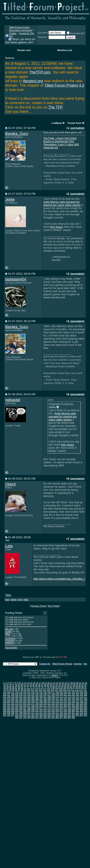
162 (25, 697)
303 (85, 710)
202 (17, 701)
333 (37, 715)
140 (21, 694)
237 (73, 704)
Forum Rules (11, 648)
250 (41, 706)
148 (53, 694)
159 (13, 697)
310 (29, 713)
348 (25, 717)
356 (57, 717)
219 (85, 701)
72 (31, 688)
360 (73, 717)
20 (48, 683)
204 (25, 701)
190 (53, 699)
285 (13, 710)
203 (21, 701)
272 (45, 708)
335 (45, 715)
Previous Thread (38, 606)
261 (85, 706)
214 (65, 701)
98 (22, 690)
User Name (43, 33)
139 (17, 694)
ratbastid (13, 400)
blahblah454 (16, 279)
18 (43, 683)
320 (69, 713)
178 (5, 699)
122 (33, 692)
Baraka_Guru (17, 134)
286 (17, 710)
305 (9, 713)
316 (53, 713)
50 (51, 685)
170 (57, 697)
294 (49, 710)
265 (17, 708)
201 (13, 701)
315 (49, 713)
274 (53, 708)
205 (29, 701)
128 (57, 692)
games (14, 600)
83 (62, 688)
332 (33, 715)
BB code (9, 629)
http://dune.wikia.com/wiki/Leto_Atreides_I (59, 579)
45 (36, 685)
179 (9, 699)
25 (63, 683)
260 (81, 706)
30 (77, 683)
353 (45, 717)
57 (71, 685)
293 (45, 710)
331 (29, 715)
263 (9, 708)
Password (42, 37)
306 (13, 713)
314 (45, 713)
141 (25, 694)
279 (73, 708)
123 (37, 692)
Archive (78, 664)
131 (69, 692)
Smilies (9, 631)
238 (77, 704)
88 (77, 688)
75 (39, 688)
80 (54, 688)
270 (37, 708)
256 (65, 706)
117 (13, 692)
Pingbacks (10, 641)
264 (13, 708)
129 (61, 692)
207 (37, 701)
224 (21, 704)
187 (41, 699)
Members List (65, 50)
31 (80, 683)
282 (85, 708)
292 (41, 710)
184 (29, 699)
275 (57, 708)
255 (61, 706)
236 (69, 704)
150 (61, 694)
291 (37, 710)
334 (41, 715)
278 (69, 708)
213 (61, 701)
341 (69, 715)
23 (57, 683)
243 (13, 706)
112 (77, 690)
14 (31, 683)
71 (28, 688)
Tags (8, 595)
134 (81, 692)
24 (60, 683)
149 (57, 694)
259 (77, 706)
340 (65, 715)
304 (5, 713)
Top (85, 664)
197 (81, 699)
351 (37, 717)
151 (65, 694)
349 (29, 717)
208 (41, 701)
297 (61, 710)
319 (65, 713)
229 (41, 704)
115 (5, 692)
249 (37, 706)
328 (17, 715)
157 (5, 697)
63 (5, 688)
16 (37, 683)
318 (61, 713)
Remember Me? (76, 33)
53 (59, 685)
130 (65, 692)
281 (81, 708)
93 (8, 690)
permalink (77, 128)
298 (65, 710)
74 (36, 688)
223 (17, 704)
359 (69, 717)
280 (77, 708)
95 (13, 690)
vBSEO (55, 675)
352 (41, 717)
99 (25, 690)
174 (73, 697)
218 (81, 701)
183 (25, 699)
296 (57, 710)
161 (21, 697)
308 (21, 713)
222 (13, 704)
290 (33, 710)
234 (61, 704)
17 (40, 683)
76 (42, 688)
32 (83, 683)
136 (5, 694)
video (26, 600)
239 (81, 704)
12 (25, 683)
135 (85, 692)
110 (69, 690)
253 (53, 706)
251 (45, 706)
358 (65, 717)
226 (29, 704)
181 (17, 699)
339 (61, 715)
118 (17, 692)
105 (48, 690)
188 (45, 699)
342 (73, 715)
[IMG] (8, 634)
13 (28, 683)
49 (48, 685)
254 (57, 706)
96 (16, 690)
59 (77, 685)
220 (5, 704)
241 (5, 706)
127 (53, 692)
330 (25, 715)
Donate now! (24, 50)
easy (7, 600)
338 (57, 715)
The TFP (56, 107)
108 (61, 690)
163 (29, 697)
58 (74, 685)
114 (85, 690)
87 (74, 688)
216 (73, 701)
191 (57, 699)
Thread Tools (74, 123)
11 (22, 683)
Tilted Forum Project (62, 664)
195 (73, 699)
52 (57, 685)
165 (37, 697)
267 (25, 708)
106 (53, 690)
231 (49, 704)
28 (71, 683)
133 (77, 692)
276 (61, 708)
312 (37, 713)
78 (48, 688)
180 (13, 699)
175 (77, 697)
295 (53, 710)
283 (5, 710)
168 (49, 697)
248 (33, 706)
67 (16, 688)
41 (25, 685)
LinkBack (57, 123)
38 (16, 685)
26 (66, 683)
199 (5, 701)
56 (68, 685)
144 (37, 694)
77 (45, 688)
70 (25, 688)
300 (73, 710)
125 (45, 692)
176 (81, 697)
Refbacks (10, 643)
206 (33, 701)
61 (82, 685)
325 (5, 715)
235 (65, 704)
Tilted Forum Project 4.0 (64, 85)
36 (10, 685)
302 (81, 710)
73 (33, 688)
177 (85, 697)
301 (77, 710)
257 (69, 706)
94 (10, 690)
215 (69, 701)
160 (17, 697)
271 (41, 708)
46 (39, 685)
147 (49, 694)
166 (41, 697)
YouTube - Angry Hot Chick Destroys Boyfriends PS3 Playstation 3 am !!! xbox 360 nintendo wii (61, 143)
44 (33, 685)
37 (13, 685)
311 (33, 713)
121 (29, 692)
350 (33, 717)
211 (53, 701)
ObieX (11, 484)
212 (57, 701)
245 (21, 706)
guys (20, 600)
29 (74, 683)
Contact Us (45, 664)
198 (85, 699)
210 (49, 701)
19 (46, 683)
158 (9, 697)
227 (33, 704)
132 (73, 692)
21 (51, 683)
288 (25, 710)
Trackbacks (10, 638)
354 (49, 717)
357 (61, 717)
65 (10, 688)
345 (85, 715)
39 (19, 685)
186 (37, 699)
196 (77, 699)
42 (28, 685)
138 (13, 694)
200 (9, 701)
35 (8, 685)
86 (71, 688)
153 (73, 694)
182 (21, 699)
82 (59, 688)
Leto (9, 546)
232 (53, 704)
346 (17, 717)
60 (80, 685)
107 (57, 690)
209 (45, 701)
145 (41, 694)
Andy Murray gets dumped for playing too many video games (62, 203)
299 (69, 710)
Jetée (10, 199)
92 (5, 690)
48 (45, 685)
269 (33, 708)
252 (49, 706)
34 (5, 685)
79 (51, 688)
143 (33, 694)
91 (85, 688)
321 (73, 713)
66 (13, 688)
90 (82, 688)
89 (80, 688)
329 (21, 715)
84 (65, 688)
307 (17, 713)
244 (17, 706)
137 (9, 694)
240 (85, 704)
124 (41, 692)
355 (53, 717)
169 (53, 697)
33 (86, 683)
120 (25, 692)
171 (61, 697)
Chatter (13, 33)
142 (29, 694)
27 (69, 683)
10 (20, 683)
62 (85, 685)
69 (22, 688)
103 (40, 690)
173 (69, 697)
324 (85, 713)
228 (37, 704)
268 (29, 708)
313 (41, 713)
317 (57, 713)
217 (77, 701)
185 (33, 699)
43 (31, 685)
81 (57, 688)
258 (73, 706)
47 (42, 685)
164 (33, 697)
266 (21, 708)
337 (53, 715)
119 (21, 692)
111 (73, 690)
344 (81, 715)
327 (13, 715)
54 (62, 685)
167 (45, 697)
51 (54, 685)
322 (77, 713)
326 (9, 715)
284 (9, 710)
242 (9, 706)
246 (25, 706)
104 (44, 690)
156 (85, 694)
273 (49, 708)
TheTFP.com (40, 72)
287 (21, 710)
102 (36, 690)
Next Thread (53, 606)
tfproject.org (33, 81)
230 (45, 704)
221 (9, 704)
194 (69, 699)
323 (81, 713)
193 (65, 699)
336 (49, 715)
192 (61, 699)
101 (32, 690)
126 (49, 692)
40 (22, 685)
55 (65, 685)
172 (65, 697)
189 (49, 699)
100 (28, 690)
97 (19, 690)
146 (45, 694)
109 (65, 690)
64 (8, 688)
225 (25, 704)
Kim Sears (56, 227)
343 (77, 715)
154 (77, 694)
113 (81, 690)
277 (65, 708)
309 (25, 713)
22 (54, 683)
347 (21, 717)
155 (81, 694)
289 (29, 710)
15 (34, 683)
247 (29, 706)
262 (5, 708)
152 (69, 694)
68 (19, 688)
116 (9, 692)
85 (68, 688)
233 (57, 704)
